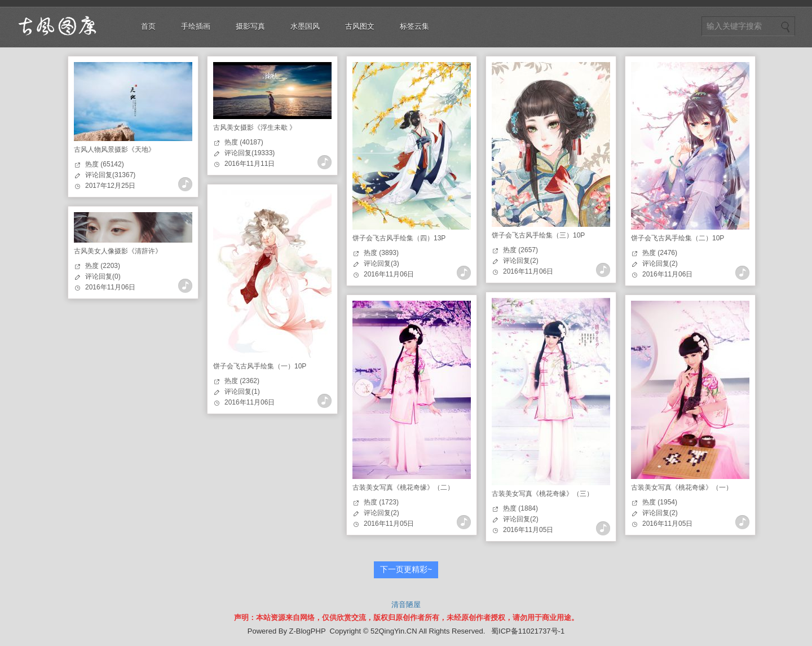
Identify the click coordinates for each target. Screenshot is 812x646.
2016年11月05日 (528, 530)
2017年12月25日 (110, 186)
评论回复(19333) (250, 153)
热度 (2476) (660, 253)
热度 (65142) (105, 164)
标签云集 (414, 26)
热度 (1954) (660, 502)
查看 (185, 184)
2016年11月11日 (250, 164)
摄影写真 (250, 26)
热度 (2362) (242, 381)
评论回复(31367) (110, 175)
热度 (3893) (381, 253)
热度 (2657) (520, 250)
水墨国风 (305, 26)
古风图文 (360, 26)
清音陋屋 (406, 605)
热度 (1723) (381, 502)
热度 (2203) (103, 266)
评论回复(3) (381, 263)
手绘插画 (196, 26)
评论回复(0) (103, 276)
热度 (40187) (244, 142)
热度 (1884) (520, 508)
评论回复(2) (521, 261)
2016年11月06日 (389, 274)
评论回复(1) (242, 392)
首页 (148, 26)
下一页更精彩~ (406, 569)
